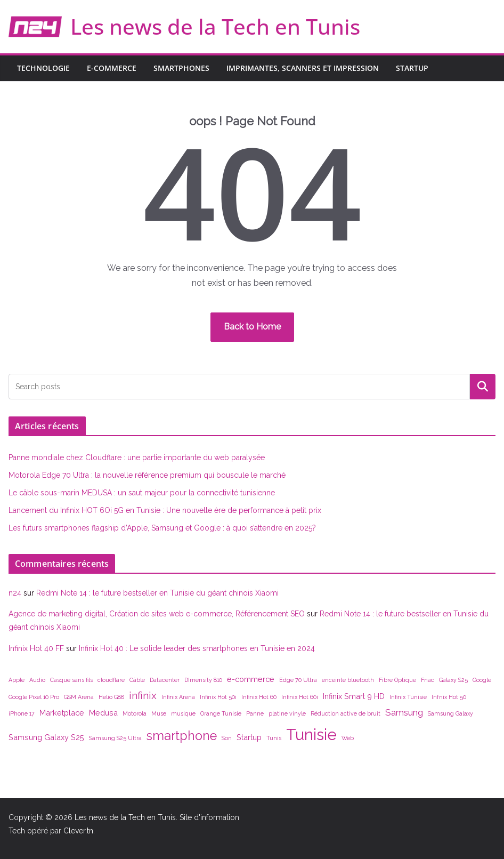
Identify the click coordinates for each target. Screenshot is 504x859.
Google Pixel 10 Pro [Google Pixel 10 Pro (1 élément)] (34, 697)
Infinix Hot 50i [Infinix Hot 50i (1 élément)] (218, 697)
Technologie (43, 68)
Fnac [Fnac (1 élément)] (428, 680)
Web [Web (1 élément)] (348, 738)
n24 (15, 593)
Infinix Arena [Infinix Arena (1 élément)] (178, 697)
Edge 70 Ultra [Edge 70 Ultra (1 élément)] (298, 680)
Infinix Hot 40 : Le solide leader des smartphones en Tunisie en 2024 (197, 648)
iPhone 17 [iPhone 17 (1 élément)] (22, 713)
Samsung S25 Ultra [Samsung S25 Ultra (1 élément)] (115, 738)
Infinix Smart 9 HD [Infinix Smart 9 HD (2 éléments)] (354, 696)
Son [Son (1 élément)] (227, 738)
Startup (412, 68)
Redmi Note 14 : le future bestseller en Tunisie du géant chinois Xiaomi (157, 593)
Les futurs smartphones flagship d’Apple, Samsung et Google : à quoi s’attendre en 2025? (162, 528)
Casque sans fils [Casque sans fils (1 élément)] (71, 680)
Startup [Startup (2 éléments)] (249, 737)
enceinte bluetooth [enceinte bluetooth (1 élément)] (348, 680)
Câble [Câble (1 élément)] (137, 680)
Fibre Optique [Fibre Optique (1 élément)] (397, 680)
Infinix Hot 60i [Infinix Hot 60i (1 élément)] (300, 697)
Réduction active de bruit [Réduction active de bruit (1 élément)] (346, 713)
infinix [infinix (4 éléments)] (143, 695)
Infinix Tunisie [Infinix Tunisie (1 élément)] (408, 697)
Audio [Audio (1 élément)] (37, 680)
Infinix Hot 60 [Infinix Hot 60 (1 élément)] (259, 697)
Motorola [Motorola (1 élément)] (135, 713)
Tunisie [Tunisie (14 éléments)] (311, 734)
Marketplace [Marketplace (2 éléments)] (62, 713)
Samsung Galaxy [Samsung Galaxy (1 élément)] (450, 713)
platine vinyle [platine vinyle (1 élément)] (287, 713)
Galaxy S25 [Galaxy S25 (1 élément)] (453, 680)
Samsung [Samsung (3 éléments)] (404, 712)
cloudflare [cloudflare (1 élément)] (111, 680)
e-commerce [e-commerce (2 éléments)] (251, 679)
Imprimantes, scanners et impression (303, 68)
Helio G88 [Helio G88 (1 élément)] (111, 697)
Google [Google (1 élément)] (482, 680)
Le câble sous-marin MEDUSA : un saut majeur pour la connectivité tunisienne (142, 493)
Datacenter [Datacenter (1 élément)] (165, 680)
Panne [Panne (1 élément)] (255, 713)
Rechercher (483, 386)
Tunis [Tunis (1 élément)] (274, 738)
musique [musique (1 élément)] (183, 713)
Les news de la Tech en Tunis (215, 26)
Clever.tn (78, 831)
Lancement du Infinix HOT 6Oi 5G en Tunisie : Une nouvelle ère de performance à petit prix (165, 510)
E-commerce (112, 68)
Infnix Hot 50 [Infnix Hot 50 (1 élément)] (449, 697)
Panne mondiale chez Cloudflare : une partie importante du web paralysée (137, 457)
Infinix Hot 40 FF (36, 648)
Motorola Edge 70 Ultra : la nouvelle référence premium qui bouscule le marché (147, 475)
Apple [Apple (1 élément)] (17, 680)
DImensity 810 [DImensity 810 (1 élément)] (203, 680)
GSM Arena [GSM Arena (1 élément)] (79, 697)
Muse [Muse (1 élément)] (159, 713)
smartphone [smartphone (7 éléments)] (182, 736)
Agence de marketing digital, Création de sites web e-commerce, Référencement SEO (157, 614)
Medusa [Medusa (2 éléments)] (103, 713)
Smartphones (181, 68)
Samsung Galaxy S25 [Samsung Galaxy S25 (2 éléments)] (46, 737)
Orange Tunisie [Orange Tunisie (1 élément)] (221, 713)
